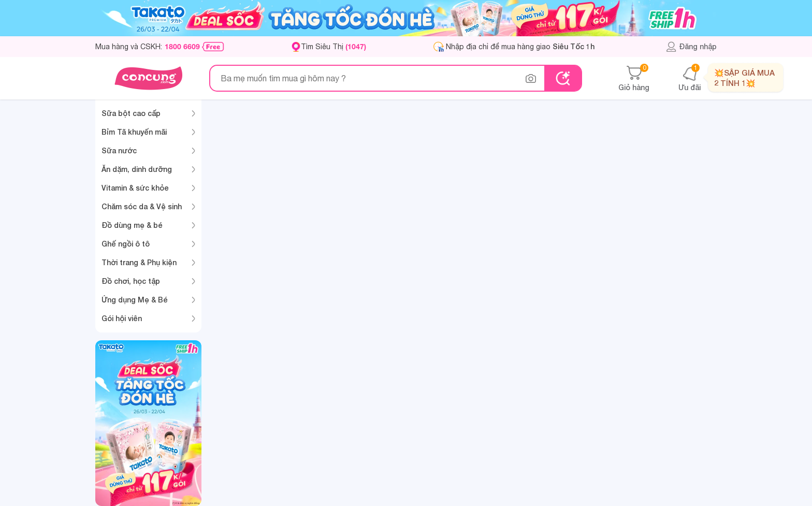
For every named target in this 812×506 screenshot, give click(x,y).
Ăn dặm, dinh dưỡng (137, 169)
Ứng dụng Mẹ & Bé (135, 300)
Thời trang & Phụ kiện (139, 262)
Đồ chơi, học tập (131, 281)
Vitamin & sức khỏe (135, 188)
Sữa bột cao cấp (131, 113)
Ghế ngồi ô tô (126, 244)
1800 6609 (182, 47)
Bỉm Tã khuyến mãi (134, 132)
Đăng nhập (691, 47)
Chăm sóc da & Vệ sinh (142, 206)
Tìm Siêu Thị (334, 46)
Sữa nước (119, 150)
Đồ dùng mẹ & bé (132, 225)
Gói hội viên (122, 318)
